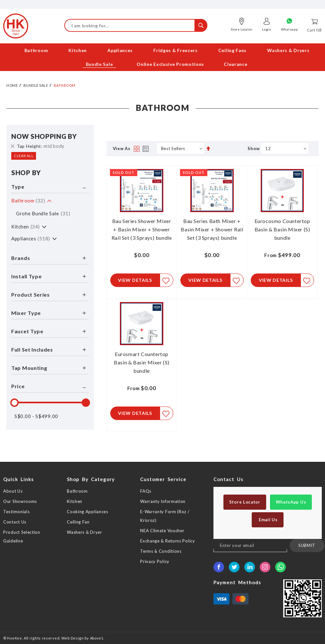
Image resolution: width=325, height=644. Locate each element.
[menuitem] (37, 50)
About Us (13, 491)
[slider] (14, 402)
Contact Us (15, 522)
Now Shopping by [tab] (44, 136)
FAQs (146, 491)
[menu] (162, 57)
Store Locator (242, 29)
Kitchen (26, 226)
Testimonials (16, 512)
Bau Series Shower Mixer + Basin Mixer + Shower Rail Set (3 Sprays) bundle (142, 229)
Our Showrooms (20, 501)
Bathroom (28, 200)
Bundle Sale (36, 85)
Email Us (267, 520)
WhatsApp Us (291, 502)
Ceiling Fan (78, 522)
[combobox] (136, 25)
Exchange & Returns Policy (168, 541)
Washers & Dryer (85, 532)
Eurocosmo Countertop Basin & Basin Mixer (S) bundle (282, 229)
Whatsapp (289, 29)
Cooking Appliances (88, 512)
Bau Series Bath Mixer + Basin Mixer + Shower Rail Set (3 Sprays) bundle (212, 229)
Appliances (31, 238)
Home (12, 85)
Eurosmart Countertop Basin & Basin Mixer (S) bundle (142, 363)
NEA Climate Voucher (162, 531)
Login (267, 29)
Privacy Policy (155, 561)
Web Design (73, 638)
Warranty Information (163, 501)
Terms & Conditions (161, 551)
